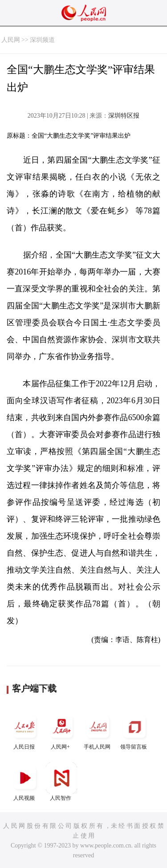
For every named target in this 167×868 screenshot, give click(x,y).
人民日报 (25, 731)
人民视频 (25, 782)
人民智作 (61, 782)
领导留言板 (134, 731)
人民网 (11, 40)
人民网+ (61, 731)
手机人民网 (98, 731)
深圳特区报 (124, 116)
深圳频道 (42, 40)
